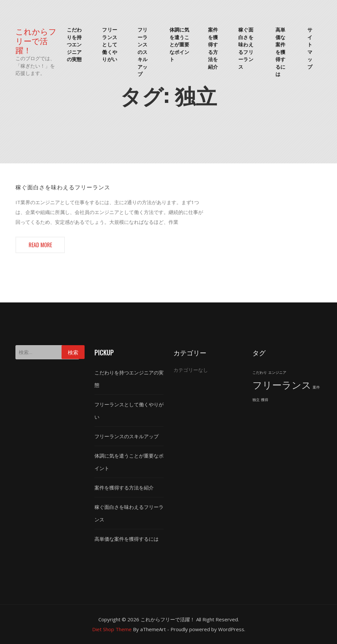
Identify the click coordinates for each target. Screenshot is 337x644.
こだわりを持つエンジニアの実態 (74, 44)
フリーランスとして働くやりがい (109, 44)
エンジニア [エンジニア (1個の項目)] (277, 372)
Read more (40, 245)
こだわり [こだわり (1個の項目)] (260, 372)
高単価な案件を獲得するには (280, 51)
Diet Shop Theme (112, 629)
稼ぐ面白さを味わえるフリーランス (246, 48)
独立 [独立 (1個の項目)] (256, 400)
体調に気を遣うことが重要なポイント (179, 44)
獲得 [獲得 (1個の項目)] (265, 400)
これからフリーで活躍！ (36, 40)
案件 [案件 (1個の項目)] (316, 387)
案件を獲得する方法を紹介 (213, 48)
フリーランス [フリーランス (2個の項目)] (282, 385)
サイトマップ (310, 48)
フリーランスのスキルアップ (143, 51)
